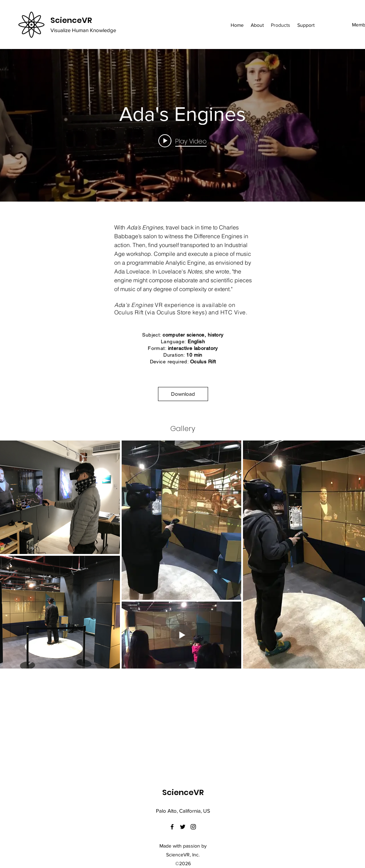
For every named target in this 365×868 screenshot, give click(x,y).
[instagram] (193, 827)
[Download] (183, 394)
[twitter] (183, 827)
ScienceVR (71, 20)
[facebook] (172, 827)
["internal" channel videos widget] (182, 125)
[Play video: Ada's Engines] (182, 141)
